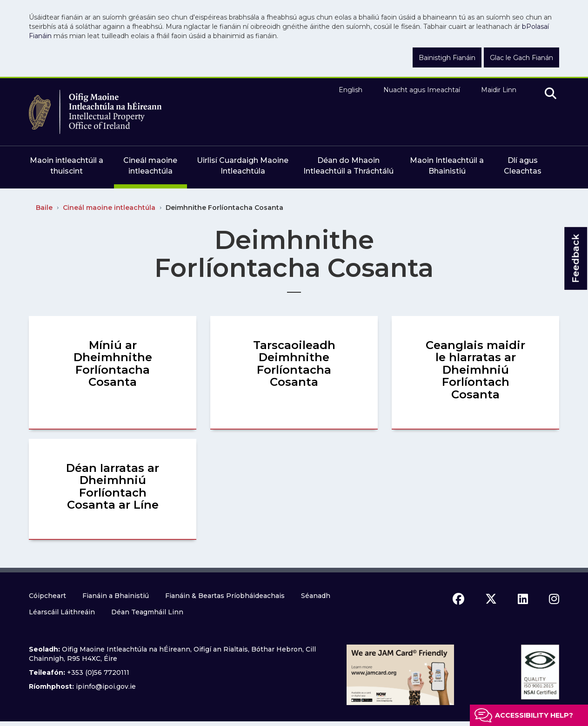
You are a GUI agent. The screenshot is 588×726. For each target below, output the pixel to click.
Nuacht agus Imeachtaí (422, 90)
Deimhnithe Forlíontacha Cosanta (224, 208)
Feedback (575, 259)
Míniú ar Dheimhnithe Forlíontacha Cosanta (113, 363)
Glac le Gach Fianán (521, 58)
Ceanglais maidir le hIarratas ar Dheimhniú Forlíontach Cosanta (475, 370)
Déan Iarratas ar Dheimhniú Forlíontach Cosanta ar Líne (113, 486)
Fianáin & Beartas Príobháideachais (225, 596)
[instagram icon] (554, 599)
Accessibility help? (534, 715)
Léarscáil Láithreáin (62, 612)
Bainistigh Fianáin (447, 58)
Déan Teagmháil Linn (147, 612)
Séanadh (316, 596)
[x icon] (491, 599)
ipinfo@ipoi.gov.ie (106, 686)
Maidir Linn (499, 90)
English (351, 90)
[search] (551, 94)
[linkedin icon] (523, 599)
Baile (44, 208)
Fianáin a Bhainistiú (116, 596)
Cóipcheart (47, 596)
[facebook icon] (458, 599)
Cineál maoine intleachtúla (109, 208)
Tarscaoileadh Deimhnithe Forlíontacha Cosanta (294, 363)
